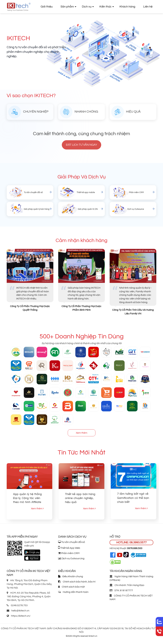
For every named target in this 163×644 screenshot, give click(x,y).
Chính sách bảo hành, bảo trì (77, 582)
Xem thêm (82, 433)
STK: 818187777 (121, 590)
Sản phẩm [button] (67, 7)
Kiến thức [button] (105, 7)
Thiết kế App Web (69, 548)
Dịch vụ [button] (87, 7)
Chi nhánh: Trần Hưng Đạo (127, 585)
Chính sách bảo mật (71, 587)
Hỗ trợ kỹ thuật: (126, 548)
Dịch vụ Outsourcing (71, 558)
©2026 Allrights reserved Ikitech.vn (81, 636)
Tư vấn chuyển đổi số (72, 542)
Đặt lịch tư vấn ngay (81, 145)
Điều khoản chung (71, 576)
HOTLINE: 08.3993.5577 (131, 542)
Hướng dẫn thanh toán (73, 592)
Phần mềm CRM (69, 553)
